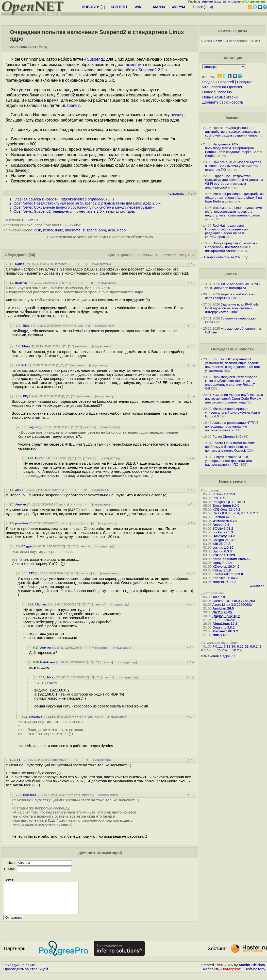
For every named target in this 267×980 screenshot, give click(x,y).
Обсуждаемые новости (232, 349)
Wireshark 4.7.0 (225, 521)
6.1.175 (207, 650)
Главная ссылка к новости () (64, 199)
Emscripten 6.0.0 (226, 506)
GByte (27, 396)
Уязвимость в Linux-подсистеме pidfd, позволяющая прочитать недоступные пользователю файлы (234, 212)
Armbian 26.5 (223, 608)
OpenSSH (221, 41)
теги (208, 7)
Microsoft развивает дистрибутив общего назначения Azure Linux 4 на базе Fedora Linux (234, 198)
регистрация (232, 2)
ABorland (41, 604)
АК (37, 458)
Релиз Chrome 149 (227, 437)
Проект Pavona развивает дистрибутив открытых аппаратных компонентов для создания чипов (233, 132)
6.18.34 (229, 646)
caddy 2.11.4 (222, 563)
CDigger (27, 546)
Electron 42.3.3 (224, 517)
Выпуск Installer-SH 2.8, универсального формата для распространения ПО (228, 461)
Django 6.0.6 (222, 551)
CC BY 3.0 (31, 220)
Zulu (18, 490)
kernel (48, 230)
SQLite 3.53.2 (223, 528)
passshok (22, 523)
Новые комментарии (220, 97)
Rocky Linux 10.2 (226, 616)
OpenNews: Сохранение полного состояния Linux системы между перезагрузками (84, 207)
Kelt (24, 365)
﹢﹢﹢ (74, 264)
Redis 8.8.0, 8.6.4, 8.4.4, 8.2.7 (235, 513)
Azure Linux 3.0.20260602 (232, 605)
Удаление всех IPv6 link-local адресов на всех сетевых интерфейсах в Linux (232, 308)
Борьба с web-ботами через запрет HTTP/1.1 (230, 296)
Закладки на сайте (19, 971)
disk (38, 230)
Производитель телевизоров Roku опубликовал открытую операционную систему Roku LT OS (231, 383)
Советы (232, 274)
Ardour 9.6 (221, 525)
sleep (121, 230)
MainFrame (48, 662)
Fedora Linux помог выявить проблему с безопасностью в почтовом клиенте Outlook (231, 447)
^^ (68, 326)
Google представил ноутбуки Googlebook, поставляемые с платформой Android (231, 247)
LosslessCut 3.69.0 (228, 574)
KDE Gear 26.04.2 (226, 509)
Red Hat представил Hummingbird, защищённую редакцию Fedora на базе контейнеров (226, 231)
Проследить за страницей (26, 975)
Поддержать (232, 975)
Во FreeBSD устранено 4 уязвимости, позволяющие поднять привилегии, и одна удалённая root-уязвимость (233, 365)
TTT (32, 573)
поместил (135, 65)
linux (59, 230)
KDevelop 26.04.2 (226, 567)
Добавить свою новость (223, 102)
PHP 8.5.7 (220, 498)
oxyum (34, 427)
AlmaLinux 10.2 (225, 624)
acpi (111, 230)
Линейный (144, 255)
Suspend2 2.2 (151, 70)
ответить (62, 264)
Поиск (198, 7)
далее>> (257, 586)
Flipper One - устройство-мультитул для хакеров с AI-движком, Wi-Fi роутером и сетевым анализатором (234, 182)
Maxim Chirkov (252, 971)
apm (102, 230)
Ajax (112, 255)
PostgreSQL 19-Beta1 (229, 502)
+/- (157, 255)
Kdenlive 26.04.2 (225, 578)
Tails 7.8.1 (220, 597)
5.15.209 (221, 650)
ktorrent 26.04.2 (224, 582)
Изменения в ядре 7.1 (219, 656)
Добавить (211, 975)
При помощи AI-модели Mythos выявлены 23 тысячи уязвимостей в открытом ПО (233, 166)
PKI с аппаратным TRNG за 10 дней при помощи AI (232, 286)
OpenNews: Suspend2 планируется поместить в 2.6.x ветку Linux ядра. (74, 211)
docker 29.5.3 (223, 532)
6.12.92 (243, 646)
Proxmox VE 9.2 (225, 631)
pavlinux (21, 283)
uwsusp (178, 115)
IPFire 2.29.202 (224, 620)
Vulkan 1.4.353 (224, 494)
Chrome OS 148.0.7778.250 (234, 601)
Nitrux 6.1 (220, 635)
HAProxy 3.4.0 (224, 536)
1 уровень (125, 255)
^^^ (73, 326)
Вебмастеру (255, 975)
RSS (190, 255)
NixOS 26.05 (222, 612)
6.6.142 (256, 646)
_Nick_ (26, 326)
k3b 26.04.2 (221, 544)
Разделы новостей (218, 82)
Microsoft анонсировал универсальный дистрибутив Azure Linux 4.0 (232, 412)
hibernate (73, 230)
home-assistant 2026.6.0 (232, 559)
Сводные (245, 82)
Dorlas (20, 264)
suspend (89, 230)
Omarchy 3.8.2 (223, 627)
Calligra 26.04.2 (224, 540)
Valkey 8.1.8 (222, 570)
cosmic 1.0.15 (223, 547)
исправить (176, 193)
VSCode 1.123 (224, 555)
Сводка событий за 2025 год (226, 257)
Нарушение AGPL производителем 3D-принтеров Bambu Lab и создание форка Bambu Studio (234, 150)
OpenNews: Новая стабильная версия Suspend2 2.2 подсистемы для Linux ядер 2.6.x (87, 203)
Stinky (26, 346)
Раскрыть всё (173, 255)
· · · (83, 264)
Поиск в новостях (217, 92)
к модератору (101, 264)
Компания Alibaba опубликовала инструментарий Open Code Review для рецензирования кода (234, 399)
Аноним (21, 504)
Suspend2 (96, 59)
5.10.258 (236, 650)
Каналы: (209, 77)
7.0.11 (217, 646)
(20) (32, 255)
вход (218, 2)
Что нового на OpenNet (222, 87)
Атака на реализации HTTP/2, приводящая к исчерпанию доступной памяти (232, 426)
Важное (232, 118)
